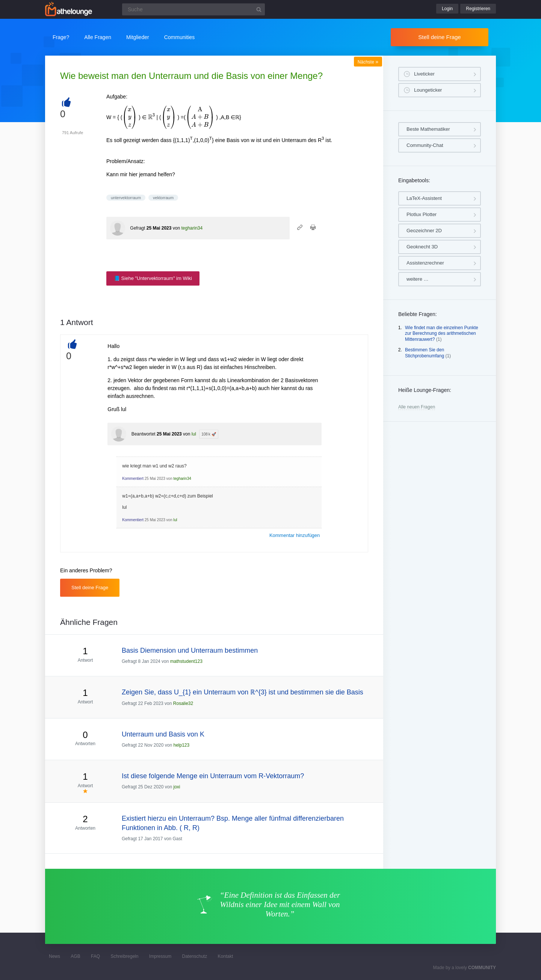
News (54, 956)
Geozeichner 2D (424, 231)
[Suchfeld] (193, 9)
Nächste (368, 62)
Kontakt (226, 956)
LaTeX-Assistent (424, 198)
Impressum (160, 956)
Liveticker (424, 74)
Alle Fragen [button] (98, 37)
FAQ (95, 956)
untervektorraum (126, 198)
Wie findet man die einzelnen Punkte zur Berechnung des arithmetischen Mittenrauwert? (442, 333)
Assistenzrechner (425, 263)
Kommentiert (133, 479)
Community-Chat (425, 145)
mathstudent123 (186, 661)
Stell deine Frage (439, 37)
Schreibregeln (124, 956)
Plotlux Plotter (422, 214)
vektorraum (163, 198)
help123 (181, 745)
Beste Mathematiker (428, 129)
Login (447, 9)
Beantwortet (144, 434)
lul (194, 434)
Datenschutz (194, 956)
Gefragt (138, 228)
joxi (177, 787)
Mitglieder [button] (138, 37)
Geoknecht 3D (422, 247)
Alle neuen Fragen (417, 407)
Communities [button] (180, 37)
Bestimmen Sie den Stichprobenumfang (425, 353)
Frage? (61, 37)
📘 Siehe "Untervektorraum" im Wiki (153, 278)
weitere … (418, 279)
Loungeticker (428, 90)
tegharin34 (192, 228)
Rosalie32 (183, 703)
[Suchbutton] (259, 9)
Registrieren (478, 9)
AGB (75, 956)
